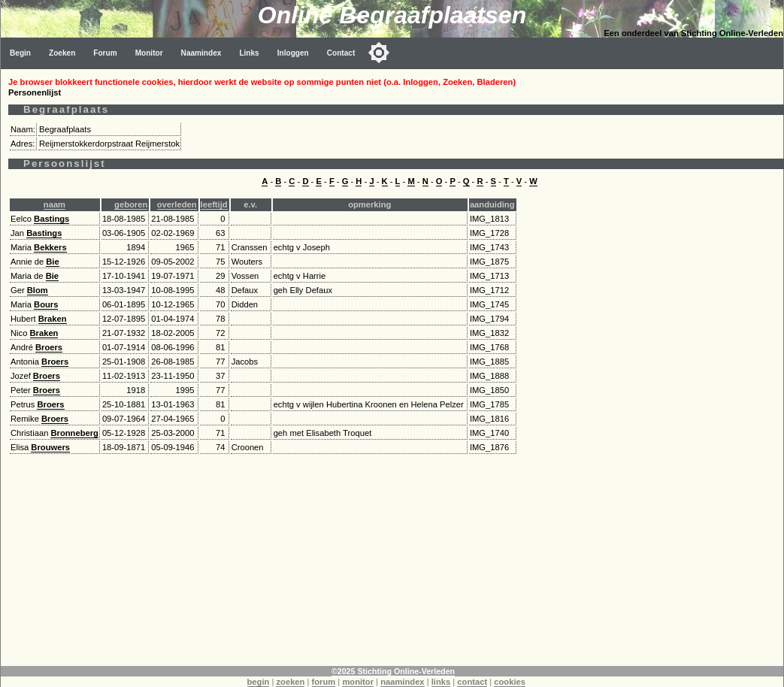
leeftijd (214, 204)
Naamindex (201, 53)
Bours (46, 304)
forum (324, 682)
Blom (38, 290)
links (441, 682)
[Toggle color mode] (379, 53)
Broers (49, 347)
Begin (20, 53)
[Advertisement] (392, 561)
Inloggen (293, 53)
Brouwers (50, 447)
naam (54, 204)
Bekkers (50, 247)
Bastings (51, 219)
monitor (358, 682)
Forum (105, 53)
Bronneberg (74, 433)
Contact (341, 53)
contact (472, 682)
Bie (52, 262)
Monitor (149, 53)
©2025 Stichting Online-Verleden (393, 671)
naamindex (402, 682)
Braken (53, 319)
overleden (177, 204)
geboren (131, 204)
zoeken (290, 682)
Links (249, 53)
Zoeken (62, 53)
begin (259, 682)
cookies (510, 682)
